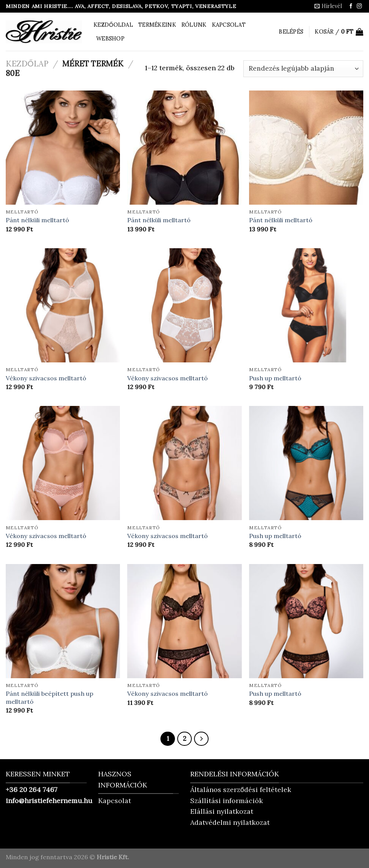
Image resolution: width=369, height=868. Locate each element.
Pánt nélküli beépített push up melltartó (49, 697)
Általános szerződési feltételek (241, 790)
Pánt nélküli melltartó (37, 220)
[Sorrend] (303, 69)
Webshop (110, 39)
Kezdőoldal (113, 25)
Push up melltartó (275, 378)
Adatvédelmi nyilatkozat (230, 822)
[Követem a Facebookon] (351, 6)
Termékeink (157, 25)
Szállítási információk (227, 801)
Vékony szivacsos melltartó (46, 378)
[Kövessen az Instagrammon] (359, 6)
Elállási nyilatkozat (222, 811)
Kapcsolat (229, 25)
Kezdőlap (27, 64)
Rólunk (194, 25)
